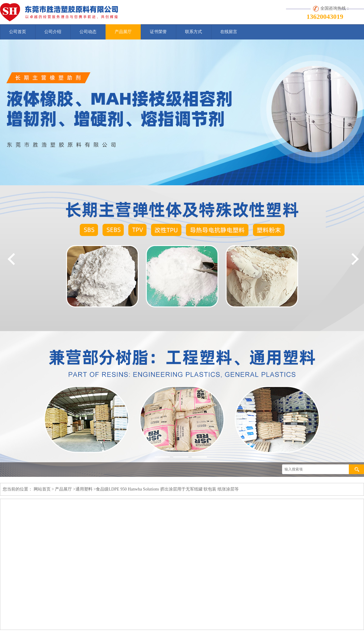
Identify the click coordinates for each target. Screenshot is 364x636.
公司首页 (18, 32)
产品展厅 (123, 32)
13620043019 (325, 17)
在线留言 (229, 32)
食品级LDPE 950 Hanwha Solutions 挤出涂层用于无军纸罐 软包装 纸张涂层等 (167, 489)
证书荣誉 (158, 32)
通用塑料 (84, 489)
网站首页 (42, 489)
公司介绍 (53, 32)
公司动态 (88, 32)
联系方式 (194, 32)
